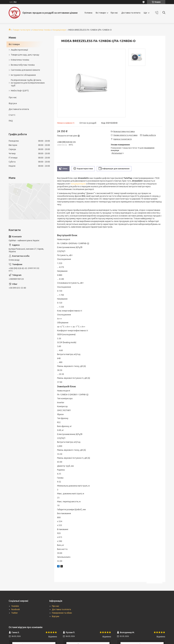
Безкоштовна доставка (124, 131)
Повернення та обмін (62, 613)
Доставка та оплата (131, 13)
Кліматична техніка (42, 30)
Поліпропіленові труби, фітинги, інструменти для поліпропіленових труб (28, 83)
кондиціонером (78, 184)
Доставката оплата (19, 109)
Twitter (15, 613)
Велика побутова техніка (23, 65)
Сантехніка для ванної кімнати (25, 70)
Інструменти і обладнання (23, 75)
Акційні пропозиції (19, 50)
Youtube (15, 606)
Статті (12, 115)
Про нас (114, 13)
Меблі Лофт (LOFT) (20, 91)
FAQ (11, 121)
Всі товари (101, 13)
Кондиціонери (59, 30)
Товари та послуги (21, 30)
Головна (88, 13)
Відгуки (13, 103)
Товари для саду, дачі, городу (25, 55)
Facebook (16, 609)
